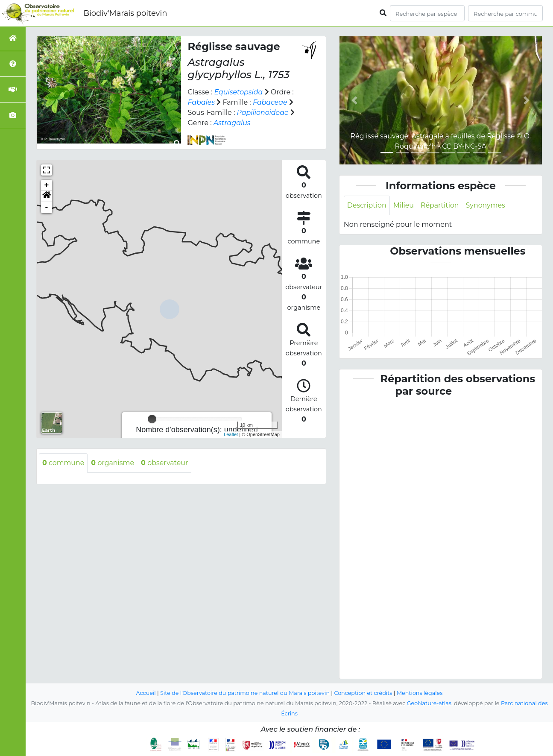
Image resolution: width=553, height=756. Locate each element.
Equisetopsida (239, 92)
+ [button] (47, 185)
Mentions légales (421, 693)
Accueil (145, 693)
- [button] (47, 208)
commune (63, 463)
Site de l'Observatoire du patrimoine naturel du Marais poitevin (245, 693)
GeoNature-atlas (429, 703)
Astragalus (232, 123)
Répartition (440, 205)
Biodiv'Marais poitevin (125, 13)
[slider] (152, 419)
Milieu (404, 205)
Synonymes (487, 205)
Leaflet (231, 434)
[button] (47, 196)
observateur (165, 463)
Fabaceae (271, 102)
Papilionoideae (263, 113)
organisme (113, 463)
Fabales (201, 102)
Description (367, 205)
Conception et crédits (364, 693)
